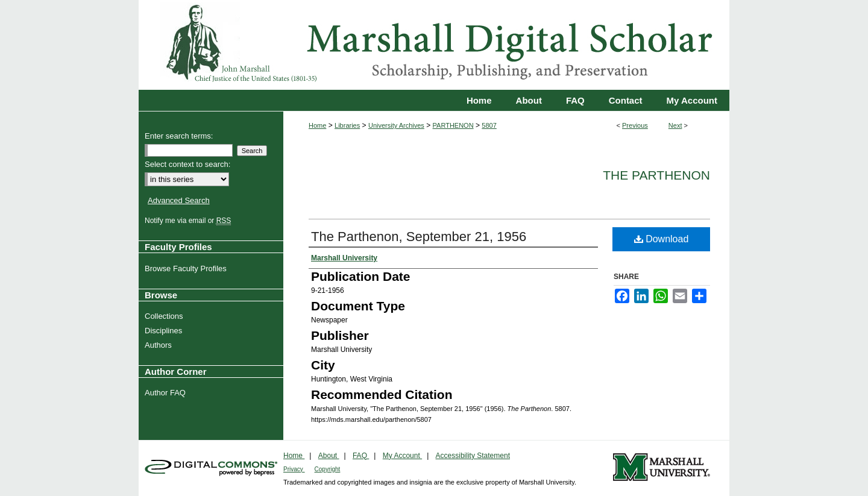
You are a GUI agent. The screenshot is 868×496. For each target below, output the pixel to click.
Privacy (294, 469)
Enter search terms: (179, 136)
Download (662, 239)
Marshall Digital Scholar (434, 45)
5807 (489, 125)
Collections (165, 316)
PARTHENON (453, 125)
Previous (635, 125)
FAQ (361, 456)
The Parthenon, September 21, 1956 (419, 237)
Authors (160, 345)
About (329, 456)
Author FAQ (167, 393)
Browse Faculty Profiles (187, 268)
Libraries (347, 125)
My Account (402, 456)
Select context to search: (187, 164)
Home (317, 125)
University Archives (396, 125)
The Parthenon (656, 175)
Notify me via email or (189, 221)
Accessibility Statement (473, 456)
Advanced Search (179, 200)
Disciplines (165, 331)
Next (675, 125)
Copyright (328, 469)
